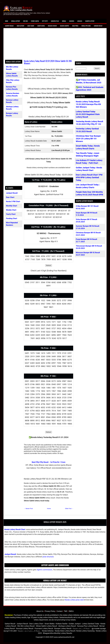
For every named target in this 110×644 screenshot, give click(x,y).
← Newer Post (28, 509)
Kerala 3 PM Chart (13, 201)
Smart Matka (41, 26)
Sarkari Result (98, 26)
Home (7, 21)
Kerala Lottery (16, 21)
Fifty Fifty (45, 21)
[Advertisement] (55, 45)
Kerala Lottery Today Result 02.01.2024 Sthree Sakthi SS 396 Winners (48, 62)
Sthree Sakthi (35, 21)
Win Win (25, 21)
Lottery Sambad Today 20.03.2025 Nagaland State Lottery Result (88, 114)
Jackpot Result (9, 26)
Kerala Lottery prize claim (74, 600)
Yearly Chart (11, 214)
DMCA (71, 611)
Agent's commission (44, 570)
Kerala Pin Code (86, 26)
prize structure (48, 557)
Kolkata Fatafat (52, 26)
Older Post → (69, 509)
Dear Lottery (21, 26)
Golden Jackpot (65, 26)
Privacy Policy (50, 611)
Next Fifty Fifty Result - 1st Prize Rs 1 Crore (49, 462)
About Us (40, 611)
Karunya (72, 21)
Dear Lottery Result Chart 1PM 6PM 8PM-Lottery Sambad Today (89, 177)
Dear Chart (10, 197)
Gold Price (75, 26)
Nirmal (64, 21)
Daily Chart (31, 26)
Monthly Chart (11, 206)
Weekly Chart (11, 210)
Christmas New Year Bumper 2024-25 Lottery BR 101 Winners (88, 139)
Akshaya (80, 21)
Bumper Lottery (90, 21)
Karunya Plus (55, 21)
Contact (60, 611)
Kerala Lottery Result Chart (15, 529)
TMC (66, 611)
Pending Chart (12, 218)
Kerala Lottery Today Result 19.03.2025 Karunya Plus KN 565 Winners (88, 104)
